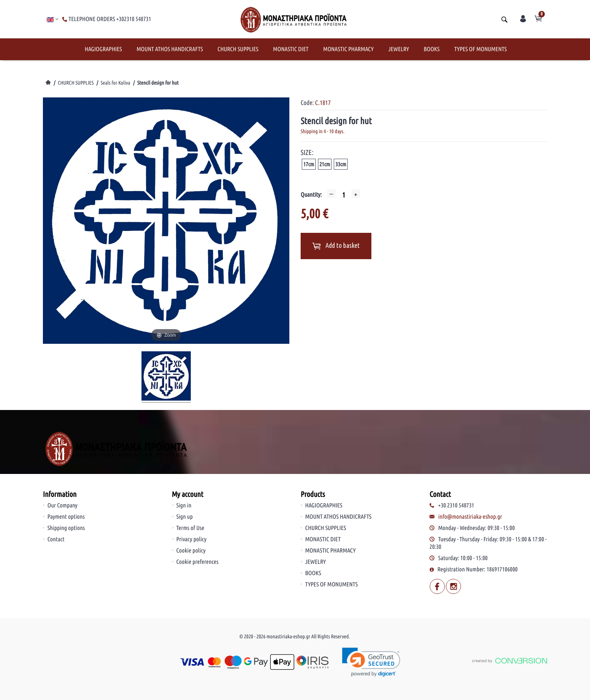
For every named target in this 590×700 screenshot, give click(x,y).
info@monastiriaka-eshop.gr (470, 517)
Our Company (62, 506)
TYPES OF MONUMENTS (481, 49)
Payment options (66, 517)
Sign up (185, 517)
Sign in (184, 506)
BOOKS (432, 49)
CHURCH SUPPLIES (238, 49)
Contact (56, 539)
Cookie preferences (198, 562)
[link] (372, 662)
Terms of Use (191, 528)
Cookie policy (191, 551)
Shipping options (66, 528)
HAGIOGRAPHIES (103, 49)
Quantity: (311, 195)
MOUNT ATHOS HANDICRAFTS (170, 49)
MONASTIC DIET (291, 49)
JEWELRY (399, 49)
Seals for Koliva (115, 83)
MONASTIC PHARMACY (348, 49)
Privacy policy (192, 539)
